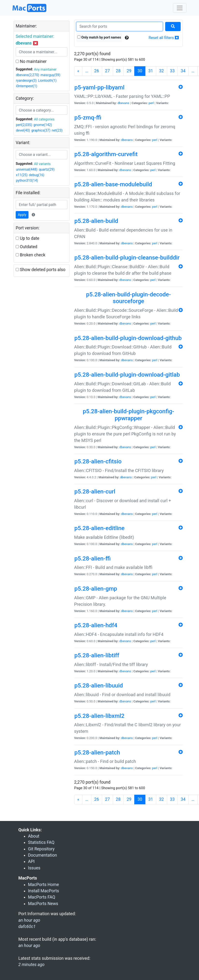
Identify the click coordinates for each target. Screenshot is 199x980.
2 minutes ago (31, 965)
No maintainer (31, 61)
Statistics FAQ (41, 842)
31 (151, 71)
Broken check (31, 255)
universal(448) (27, 169)
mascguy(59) (50, 75)
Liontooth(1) (47, 80)
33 (172, 71)
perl (151, 103)
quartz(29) (47, 169)
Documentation (43, 855)
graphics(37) (41, 130)
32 (162, 71)
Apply (22, 215)
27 (107, 71)
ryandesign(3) (26, 80)
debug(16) (37, 175)
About (34, 836)
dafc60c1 (27, 927)
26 (97, 71)
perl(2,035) (24, 125)
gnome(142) (43, 125)
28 (118, 71)
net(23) (57, 130)
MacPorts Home (43, 885)
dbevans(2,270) (28, 75)
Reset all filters (164, 38)
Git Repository (41, 849)
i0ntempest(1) (27, 86)
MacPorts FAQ (42, 897)
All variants (42, 164)
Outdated (26, 247)
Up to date (28, 238)
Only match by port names (99, 37)
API (31, 861)
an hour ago (29, 946)
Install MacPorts (43, 891)
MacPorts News (43, 904)
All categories (44, 119)
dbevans (123, 103)
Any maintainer (45, 69)
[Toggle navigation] (180, 8)
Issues (34, 868)
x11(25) (22, 175)
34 (183, 71)
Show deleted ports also (41, 270)
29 (129, 71)
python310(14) (27, 180)
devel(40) (23, 130)
